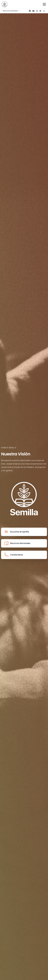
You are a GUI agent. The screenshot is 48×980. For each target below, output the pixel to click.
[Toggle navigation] (44, 4)
